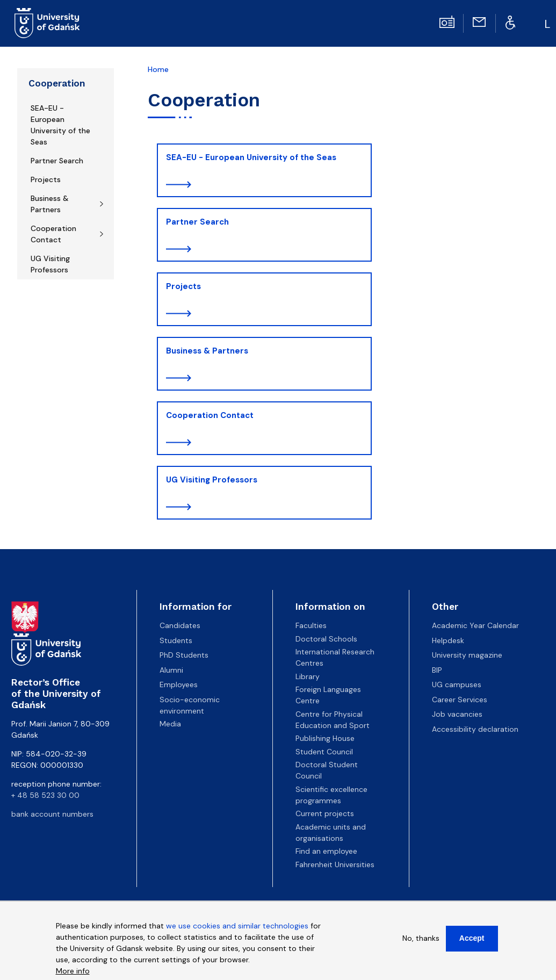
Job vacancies (457, 714)
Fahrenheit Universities (335, 864)
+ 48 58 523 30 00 (45, 795)
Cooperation (57, 83)
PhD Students (184, 655)
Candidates (180, 625)
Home (158, 69)
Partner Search (57, 161)
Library (308, 676)
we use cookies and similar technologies (237, 928)
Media (170, 724)
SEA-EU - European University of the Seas (60, 125)
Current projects (325, 813)
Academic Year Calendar (475, 625)
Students (176, 640)
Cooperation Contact (53, 234)
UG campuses (457, 684)
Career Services (460, 700)
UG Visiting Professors (50, 264)
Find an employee (326, 851)
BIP (437, 670)
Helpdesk (448, 640)
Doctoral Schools (326, 639)
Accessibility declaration (475, 729)
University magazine (467, 655)
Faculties (311, 625)
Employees (179, 684)
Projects (46, 179)
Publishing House (325, 738)
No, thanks (421, 941)
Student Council (324, 752)
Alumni (171, 670)
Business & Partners (50, 204)
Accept (472, 941)
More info (73, 974)
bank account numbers (52, 814)
